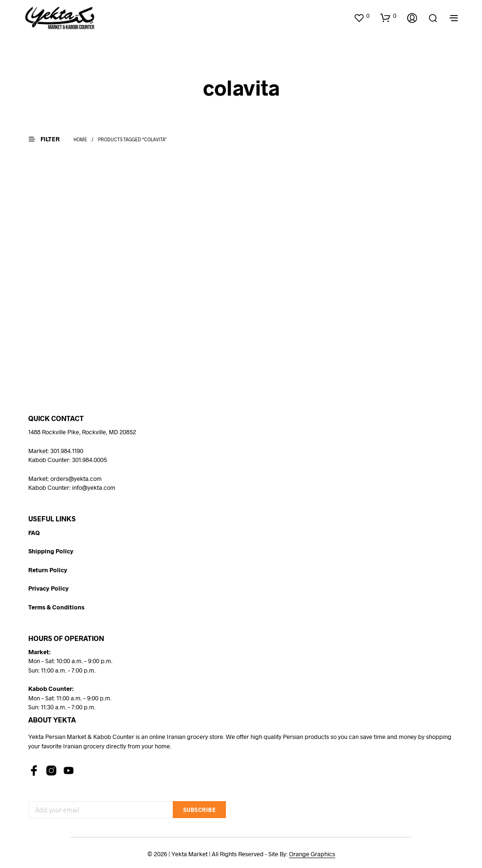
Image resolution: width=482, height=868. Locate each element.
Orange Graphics (312, 854)
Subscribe (200, 810)
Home (80, 139)
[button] (361, 16)
